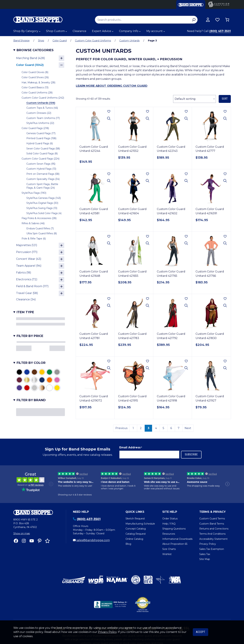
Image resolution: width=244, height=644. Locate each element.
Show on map (22, 533)
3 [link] (148, 428)
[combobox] (195, 99)
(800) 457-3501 (220, 31)
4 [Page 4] (156, 428)
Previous (121, 428)
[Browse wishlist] (217, 20)
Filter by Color (31, 363)
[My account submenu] (164, 31)
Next (188, 428)
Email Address (131, 448)
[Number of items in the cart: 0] (227, 20)
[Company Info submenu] (140, 31)
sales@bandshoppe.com (93, 540)
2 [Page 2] (141, 428)
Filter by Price (30, 336)
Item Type (25, 312)
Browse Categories (35, 50)
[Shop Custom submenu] (66, 31)
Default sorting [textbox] (185, 99)
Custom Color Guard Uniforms (93, 41)
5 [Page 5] (163, 428)
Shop (41, 41)
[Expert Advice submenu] (113, 31)
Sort (225, 99)
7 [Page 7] (179, 428)
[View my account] (208, 20)
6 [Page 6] (171, 428)
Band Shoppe (21, 41)
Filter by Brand (31, 400)
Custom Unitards (129, 41)
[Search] (194, 20)
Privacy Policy (107, 632)
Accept (201, 632)
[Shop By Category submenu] (40, 31)
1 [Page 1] (133, 428)
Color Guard (60, 41)
